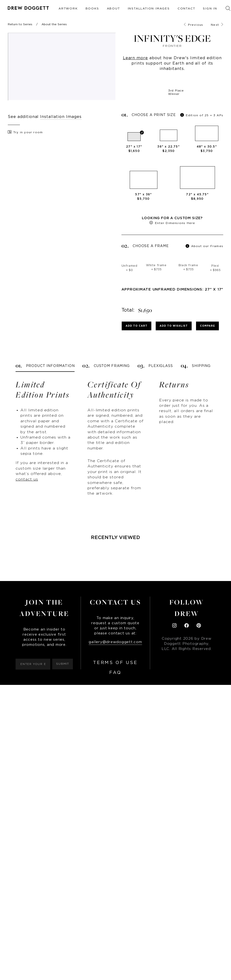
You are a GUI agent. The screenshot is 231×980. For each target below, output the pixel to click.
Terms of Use (115, 663)
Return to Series (20, 24)
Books (92, 8)
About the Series (54, 24)
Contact (186, 8)
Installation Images (149, 8)
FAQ (115, 673)
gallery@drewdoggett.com (115, 642)
